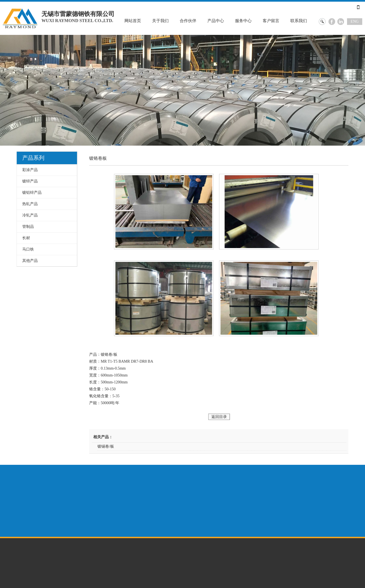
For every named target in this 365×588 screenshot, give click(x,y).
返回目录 (224, 417)
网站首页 (133, 20)
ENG (355, 21)
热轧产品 (29, 204)
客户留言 (271, 20)
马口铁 (27, 249)
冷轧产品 (29, 215)
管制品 (27, 227)
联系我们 (299, 20)
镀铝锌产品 (31, 193)
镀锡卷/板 (110, 446)
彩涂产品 (29, 170)
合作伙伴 (188, 20)
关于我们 (160, 20)
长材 (25, 238)
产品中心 (216, 20)
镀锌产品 (29, 181)
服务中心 (243, 20)
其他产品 (29, 261)
